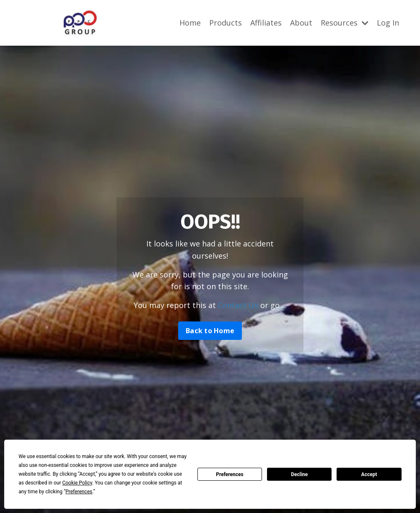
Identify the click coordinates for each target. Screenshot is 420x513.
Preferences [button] (79, 492)
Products (226, 23)
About (301, 23)
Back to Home (210, 331)
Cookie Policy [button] (77, 483)
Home (190, 23)
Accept (369, 474)
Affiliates (266, 23)
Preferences (230, 474)
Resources (345, 23)
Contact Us (238, 305)
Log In (388, 23)
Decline (299, 474)
